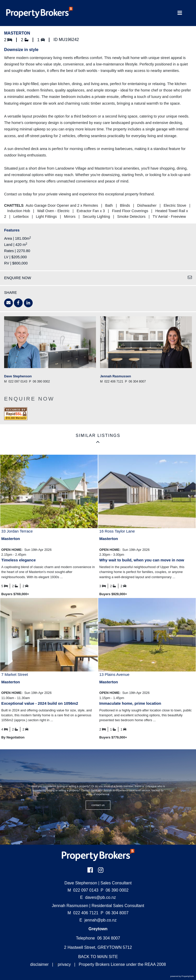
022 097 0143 (83, 890)
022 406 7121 (83, 913)
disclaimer (39, 964)
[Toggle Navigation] (180, 13)
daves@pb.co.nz (100, 897)
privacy (64, 964)
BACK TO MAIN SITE (98, 957)
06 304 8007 (114, 913)
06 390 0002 (114, 890)
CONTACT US (98, 805)
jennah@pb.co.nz (100, 920)
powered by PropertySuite (182, 976)
